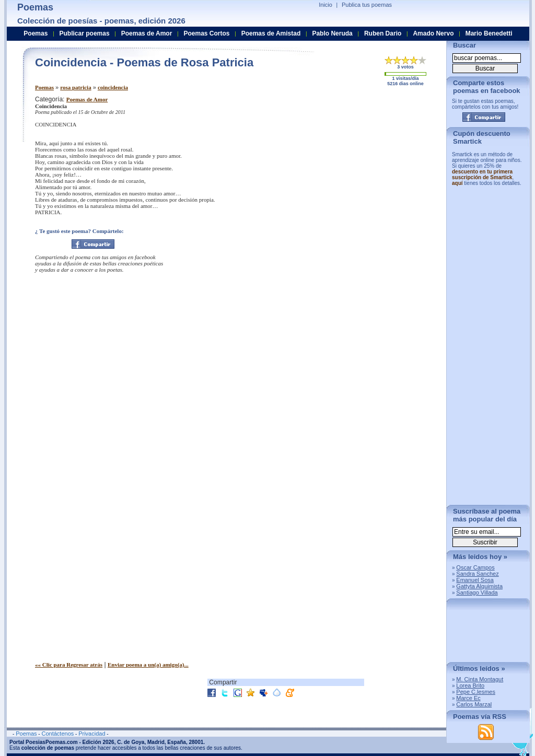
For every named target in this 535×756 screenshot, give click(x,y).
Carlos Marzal (474, 704)
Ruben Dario (383, 33)
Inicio (325, 5)
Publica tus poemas (367, 5)
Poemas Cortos (206, 33)
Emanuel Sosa (475, 580)
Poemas (44, 87)
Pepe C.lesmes (476, 692)
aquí (457, 183)
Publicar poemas (85, 33)
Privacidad (92, 734)
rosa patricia (75, 87)
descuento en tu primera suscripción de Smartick (482, 175)
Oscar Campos (475, 567)
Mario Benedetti (489, 33)
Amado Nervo (433, 33)
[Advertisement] (351, 169)
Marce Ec (468, 698)
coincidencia (113, 87)
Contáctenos (57, 734)
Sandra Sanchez (477, 574)
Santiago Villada (477, 592)
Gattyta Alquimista (479, 586)
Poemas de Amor (87, 99)
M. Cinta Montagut (480, 679)
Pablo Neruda (332, 33)
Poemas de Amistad (271, 33)
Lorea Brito (470, 685)
